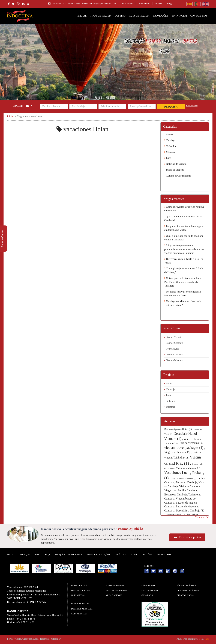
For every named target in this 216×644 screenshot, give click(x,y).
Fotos (134, 555)
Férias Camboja (115, 585)
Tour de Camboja (175, 343)
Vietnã (169, 384)
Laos (168, 158)
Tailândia (171, 401)
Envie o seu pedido (190, 537)
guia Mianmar (79, 614)
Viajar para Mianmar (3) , (189, 468)
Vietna (169, 134)
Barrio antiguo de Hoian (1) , (179, 429)
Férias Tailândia (186, 585)
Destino (120, 16)
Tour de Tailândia (175, 355)
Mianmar (170, 152)
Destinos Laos (150, 590)
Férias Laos (148, 585)
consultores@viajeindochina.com (100, 3)
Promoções (161, 16)
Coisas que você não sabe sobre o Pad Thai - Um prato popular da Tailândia (183, 282)
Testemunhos (143, 3)
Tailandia (170, 146)
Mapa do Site (164, 555)
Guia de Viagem (139, 16)
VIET (204, 639)
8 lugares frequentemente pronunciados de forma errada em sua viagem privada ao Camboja (184, 249)
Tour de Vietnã (173, 337)
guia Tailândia (185, 595)
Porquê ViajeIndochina (68, 555)
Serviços (158, 3)
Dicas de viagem (174, 170)
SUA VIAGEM (179, 16)
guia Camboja (114, 595)
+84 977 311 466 (64, 3)
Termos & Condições (98, 555)
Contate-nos (199, 16)
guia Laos (147, 595)
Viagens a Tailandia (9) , (178, 452)
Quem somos (127, 3)
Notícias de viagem (175, 164)
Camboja (170, 140)
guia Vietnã (78, 595)
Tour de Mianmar (175, 360)
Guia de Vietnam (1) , (191, 443)
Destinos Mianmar (82, 609)
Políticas (120, 555)
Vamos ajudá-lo (130, 529)
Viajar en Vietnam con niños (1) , (184, 478)
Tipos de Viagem (101, 16)
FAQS (48, 555)
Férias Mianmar (80, 604)
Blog (169, 3)
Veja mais (202, 517)
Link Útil (147, 555)
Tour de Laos (173, 349)
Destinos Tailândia (188, 590)
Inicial (82, 16)
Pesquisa (171, 107)
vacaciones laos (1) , (176, 515)
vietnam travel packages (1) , (185, 448)
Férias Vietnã (79, 585)
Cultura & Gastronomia (178, 176)
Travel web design (185, 639)
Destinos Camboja (117, 590)
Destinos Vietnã (80, 590)
